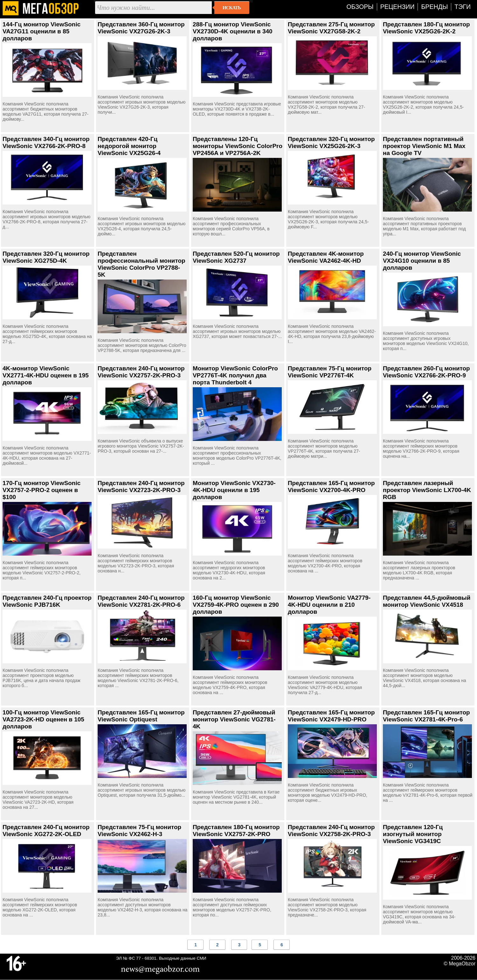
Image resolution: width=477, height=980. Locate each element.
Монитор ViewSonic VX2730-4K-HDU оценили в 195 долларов (234, 490)
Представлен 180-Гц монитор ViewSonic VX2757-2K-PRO (236, 831)
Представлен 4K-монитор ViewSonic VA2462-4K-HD (326, 257)
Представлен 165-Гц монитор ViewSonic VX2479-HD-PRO (331, 716)
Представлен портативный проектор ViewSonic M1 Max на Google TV (424, 146)
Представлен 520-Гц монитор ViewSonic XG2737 (236, 257)
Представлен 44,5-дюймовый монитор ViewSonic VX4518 (427, 601)
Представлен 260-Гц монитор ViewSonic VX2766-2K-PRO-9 (426, 372)
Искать (232, 8)
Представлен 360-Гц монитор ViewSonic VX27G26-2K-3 (141, 28)
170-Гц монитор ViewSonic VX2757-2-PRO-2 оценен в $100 (41, 490)
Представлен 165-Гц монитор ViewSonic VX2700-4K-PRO (331, 487)
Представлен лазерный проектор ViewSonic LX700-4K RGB (427, 490)
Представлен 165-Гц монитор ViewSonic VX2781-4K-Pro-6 (426, 716)
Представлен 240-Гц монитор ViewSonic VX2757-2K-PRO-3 (141, 372)
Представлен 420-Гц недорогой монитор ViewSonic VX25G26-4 (129, 146)
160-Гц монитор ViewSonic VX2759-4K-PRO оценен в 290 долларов (236, 605)
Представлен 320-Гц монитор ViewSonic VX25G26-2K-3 (331, 142)
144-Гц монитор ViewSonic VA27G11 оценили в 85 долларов (41, 31)
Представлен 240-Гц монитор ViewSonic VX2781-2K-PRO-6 (141, 601)
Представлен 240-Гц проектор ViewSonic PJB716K (47, 601)
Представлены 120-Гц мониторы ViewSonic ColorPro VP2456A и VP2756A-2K (238, 146)
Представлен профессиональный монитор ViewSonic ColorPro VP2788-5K (142, 264)
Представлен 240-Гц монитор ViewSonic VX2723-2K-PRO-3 (141, 487)
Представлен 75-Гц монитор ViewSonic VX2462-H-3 (139, 831)
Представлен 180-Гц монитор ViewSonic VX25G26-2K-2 (426, 28)
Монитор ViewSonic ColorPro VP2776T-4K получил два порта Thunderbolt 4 (235, 375)
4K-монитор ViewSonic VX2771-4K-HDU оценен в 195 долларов (46, 375)
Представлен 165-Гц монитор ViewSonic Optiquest (141, 716)
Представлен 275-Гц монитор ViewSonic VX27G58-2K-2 (331, 28)
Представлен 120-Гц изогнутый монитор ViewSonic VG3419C (413, 834)
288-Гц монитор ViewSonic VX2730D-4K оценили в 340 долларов (232, 31)
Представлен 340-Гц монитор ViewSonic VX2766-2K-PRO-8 (46, 142)
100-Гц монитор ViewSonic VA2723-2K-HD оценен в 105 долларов (43, 719)
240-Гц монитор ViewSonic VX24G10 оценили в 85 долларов (422, 261)
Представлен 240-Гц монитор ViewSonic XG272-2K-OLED (46, 831)
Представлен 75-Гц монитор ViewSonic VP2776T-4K (330, 372)
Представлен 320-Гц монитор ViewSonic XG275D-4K (46, 257)
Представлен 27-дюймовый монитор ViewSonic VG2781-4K (234, 719)
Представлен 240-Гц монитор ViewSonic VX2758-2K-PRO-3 (331, 831)
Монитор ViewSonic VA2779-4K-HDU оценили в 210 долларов (329, 605)
